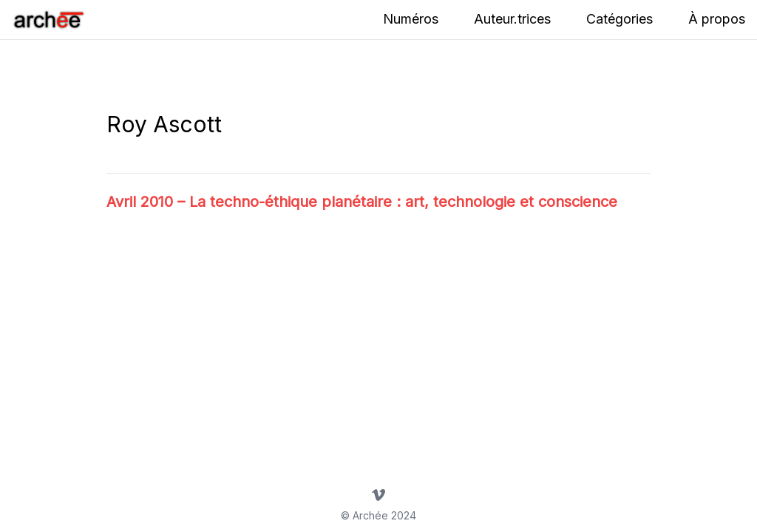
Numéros (411, 19)
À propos (717, 19)
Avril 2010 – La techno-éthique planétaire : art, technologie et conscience (362, 202)
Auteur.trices (512, 19)
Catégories (619, 19)
